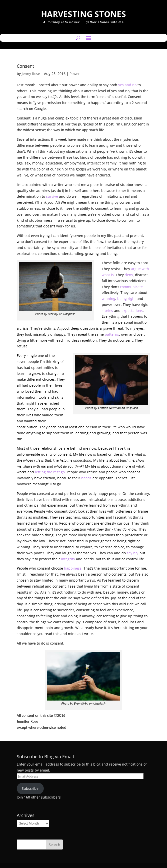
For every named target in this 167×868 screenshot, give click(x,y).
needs (86, 478)
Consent (25, 66)
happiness (73, 568)
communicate (131, 287)
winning (108, 299)
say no (132, 553)
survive (52, 196)
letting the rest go (50, 472)
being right (126, 299)
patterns (112, 334)
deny (129, 275)
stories (107, 311)
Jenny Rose (31, 74)
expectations (132, 311)
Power (75, 74)
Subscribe (30, 788)
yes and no (127, 85)
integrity (68, 559)
